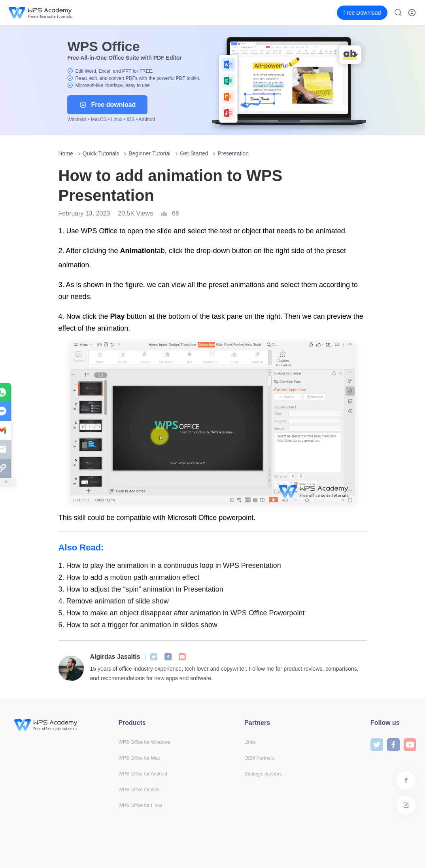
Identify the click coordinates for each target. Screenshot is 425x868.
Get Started (194, 153)
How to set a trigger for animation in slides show (138, 625)
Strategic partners (263, 774)
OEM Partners (259, 758)
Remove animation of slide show (114, 601)
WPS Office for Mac (139, 758)
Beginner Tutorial (149, 153)
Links (250, 742)
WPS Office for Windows (144, 742)
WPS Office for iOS (138, 790)
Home (66, 153)
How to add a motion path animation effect (129, 577)
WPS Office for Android (143, 774)
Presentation (233, 153)
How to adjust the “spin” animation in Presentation (141, 589)
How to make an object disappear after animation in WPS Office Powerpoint (182, 613)
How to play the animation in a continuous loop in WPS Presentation (170, 565)
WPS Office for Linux (140, 806)
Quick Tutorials (101, 153)
